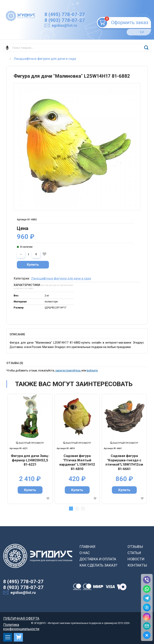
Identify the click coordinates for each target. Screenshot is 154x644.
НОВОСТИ (136, 559)
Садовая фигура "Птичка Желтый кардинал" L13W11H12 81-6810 (77, 462)
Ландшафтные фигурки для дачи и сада (61, 278)
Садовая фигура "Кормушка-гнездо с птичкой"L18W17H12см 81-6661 (124, 462)
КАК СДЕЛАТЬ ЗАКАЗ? (98, 565)
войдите (92, 370)
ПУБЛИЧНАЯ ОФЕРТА (21, 618)
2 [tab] (77, 509)
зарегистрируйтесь (68, 370)
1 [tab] (71, 509)
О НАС (85, 553)
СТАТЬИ (134, 553)
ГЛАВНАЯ (87, 547)
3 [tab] (83, 509)
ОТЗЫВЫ (135, 547)
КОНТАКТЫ (137, 565)
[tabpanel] (30, 449)
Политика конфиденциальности (21, 625)
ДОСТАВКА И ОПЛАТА (98, 559)
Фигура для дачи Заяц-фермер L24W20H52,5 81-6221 (30, 460)
